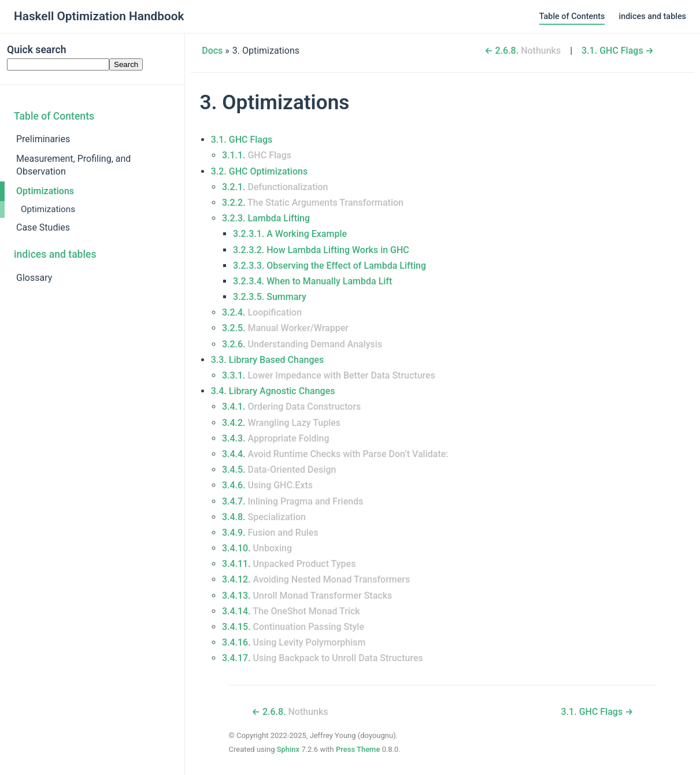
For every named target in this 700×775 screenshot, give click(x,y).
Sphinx (288, 749)
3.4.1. (291, 407)
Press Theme (358, 749)
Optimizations (45, 191)
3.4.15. (293, 627)
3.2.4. (262, 312)
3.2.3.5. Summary (270, 297)
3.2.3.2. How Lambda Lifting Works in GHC (321, 250)
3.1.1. (257, 155)
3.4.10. (257, 548)
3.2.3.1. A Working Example (290, 234)
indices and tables (652, 16)
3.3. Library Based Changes (268, 360)
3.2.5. (285, 328)
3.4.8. (264, 517)
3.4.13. (307, 596)
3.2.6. (302, 344)
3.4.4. (335, 454)
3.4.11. (289, 564)
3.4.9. (270, 533)
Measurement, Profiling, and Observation (73, 165)
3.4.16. (294, 642)
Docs (212, 51)
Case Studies (43, 227)
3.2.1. (275, 187)
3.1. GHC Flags (242, 140)
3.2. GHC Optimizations (259, 171)
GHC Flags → (618, 51)
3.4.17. (323, 658)
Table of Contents (572, 16)
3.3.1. (329, 375)
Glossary (34, 278)
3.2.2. (313, 203)
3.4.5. (279, 470)
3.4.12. (316, 579)
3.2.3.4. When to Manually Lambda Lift (312, 281)
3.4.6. (267, 485)
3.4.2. (281, 423)
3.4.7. (293, 501)
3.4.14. (291, 611)
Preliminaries (43, 139)
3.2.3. (266, 218)
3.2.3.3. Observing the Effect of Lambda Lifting (329, 266)
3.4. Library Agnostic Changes (273, 391)
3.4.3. (276, 438)
